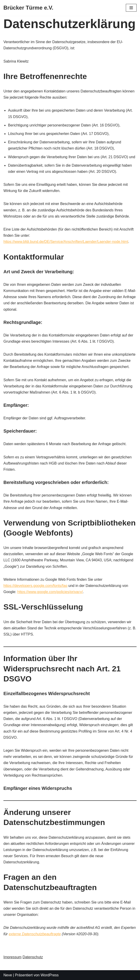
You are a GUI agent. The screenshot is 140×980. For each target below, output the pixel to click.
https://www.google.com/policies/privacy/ (50, 592)
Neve (8, 975)
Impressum (12, 957)
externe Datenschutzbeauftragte (35, 934)
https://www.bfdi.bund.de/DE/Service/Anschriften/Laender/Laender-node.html (66, 242)
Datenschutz (33, 957)
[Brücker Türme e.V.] (28, 8)
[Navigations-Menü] (131, 8)
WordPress (50, 975)
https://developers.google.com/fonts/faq (35, 586)
